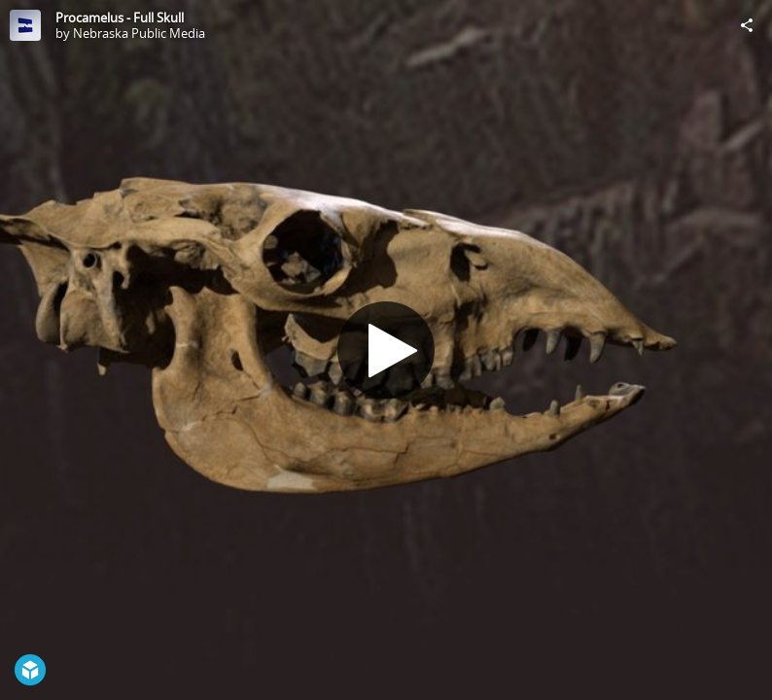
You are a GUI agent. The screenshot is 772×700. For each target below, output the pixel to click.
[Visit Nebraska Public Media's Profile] (25, 25)
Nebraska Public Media (139, 33)
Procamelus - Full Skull (120, 17)
